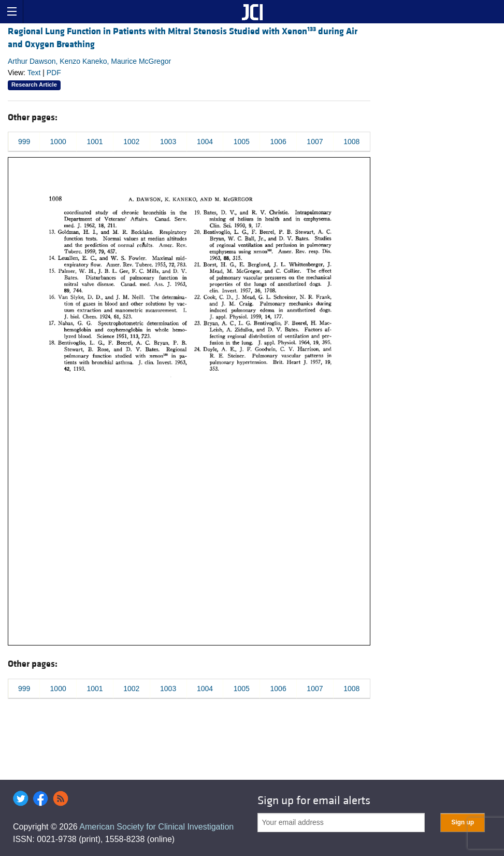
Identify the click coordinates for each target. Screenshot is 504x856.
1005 (242, 142)
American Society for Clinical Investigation (156, 827)
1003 (168, 142)
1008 (351, 142)
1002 (131, 142)
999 (24, 142)
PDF (54, 73)
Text (34, 73)
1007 (315, 142)
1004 (205, 142)
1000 (58, 142)
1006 (278, 142)
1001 (95, 142)
